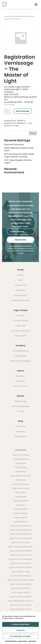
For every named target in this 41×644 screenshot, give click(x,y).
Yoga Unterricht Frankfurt (20, 597)
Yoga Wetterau (20, 517)
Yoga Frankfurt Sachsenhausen (20, 580)
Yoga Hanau (20, 480)
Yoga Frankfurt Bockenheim (20, 567)
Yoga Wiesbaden (20, 509)
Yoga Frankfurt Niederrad (20, 534)
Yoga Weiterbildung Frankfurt (20, 601)
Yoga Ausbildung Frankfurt (21, 609)
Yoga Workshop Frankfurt (21, 605)
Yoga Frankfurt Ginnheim (21, 555)
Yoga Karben (20, 463)
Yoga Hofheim (20, 497)
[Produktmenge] (7, 111)
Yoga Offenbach (20, 522)
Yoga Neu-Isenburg (20, 455)
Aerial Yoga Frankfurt (21, 592)
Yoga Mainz (21, 505)
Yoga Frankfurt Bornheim (20, 584)
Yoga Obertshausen (21, 484)
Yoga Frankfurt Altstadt (20, 576)
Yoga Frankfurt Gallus (20, 572)
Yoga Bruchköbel (20, 459)
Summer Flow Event (14, 144)
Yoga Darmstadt (21, 513)
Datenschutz (23, 641)
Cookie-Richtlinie (11, 641)
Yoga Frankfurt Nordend (20, 563)
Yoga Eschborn (21, 492)
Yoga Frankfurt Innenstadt (20, 538)
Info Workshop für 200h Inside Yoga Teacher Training (19, 155)
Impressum (32, 641)
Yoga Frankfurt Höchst (20, 542)
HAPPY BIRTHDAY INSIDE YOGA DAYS (19, 149)
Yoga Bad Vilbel (21, 467)
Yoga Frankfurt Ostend (20, 588)
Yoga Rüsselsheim (20, 501)
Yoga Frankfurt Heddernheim (21, 547)
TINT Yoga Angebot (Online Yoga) (18, 161)
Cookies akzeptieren (21, 624)
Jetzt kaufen (22, 111)
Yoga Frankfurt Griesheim (20, 551)
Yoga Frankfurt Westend (21, 526)
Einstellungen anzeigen (20, 636)
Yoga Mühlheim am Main (21, 476)
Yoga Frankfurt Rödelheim (21, 530)
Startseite (8, 16)
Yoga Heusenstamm (21, 488)
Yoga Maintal (20, 472)
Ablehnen (21, 630)
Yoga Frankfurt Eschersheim (21, 559)
